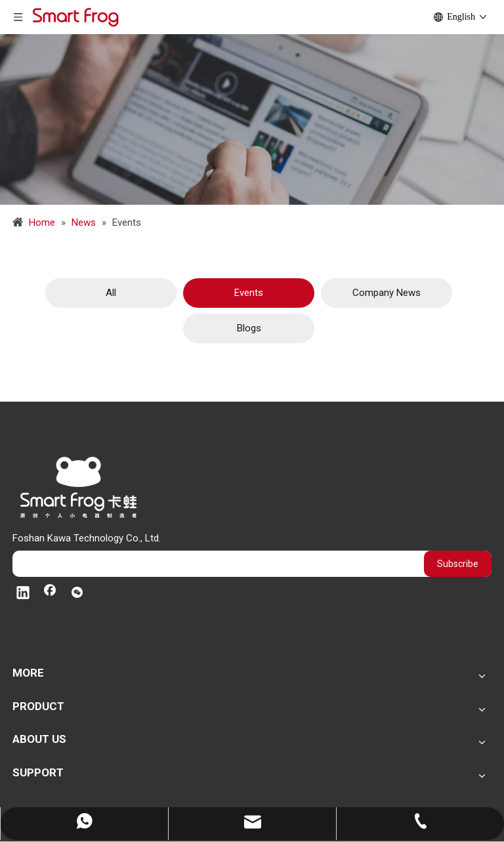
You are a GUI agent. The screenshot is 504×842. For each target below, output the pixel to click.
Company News (387, 293)
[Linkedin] (23, 594)
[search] (215, 564)
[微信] (77, 594)
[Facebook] (50, 594)
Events (249, 293)
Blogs (249, 328)
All (111, 293)
